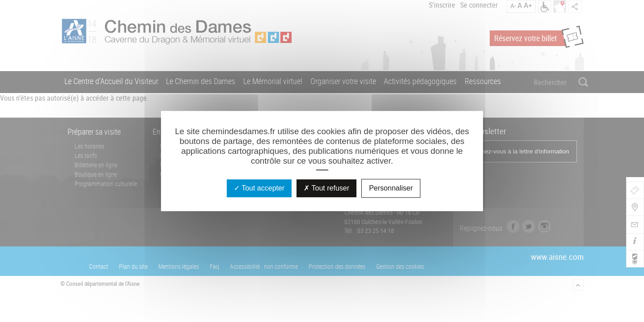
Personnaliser (391, 188)
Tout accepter (259, 188)
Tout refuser (326, 188)
